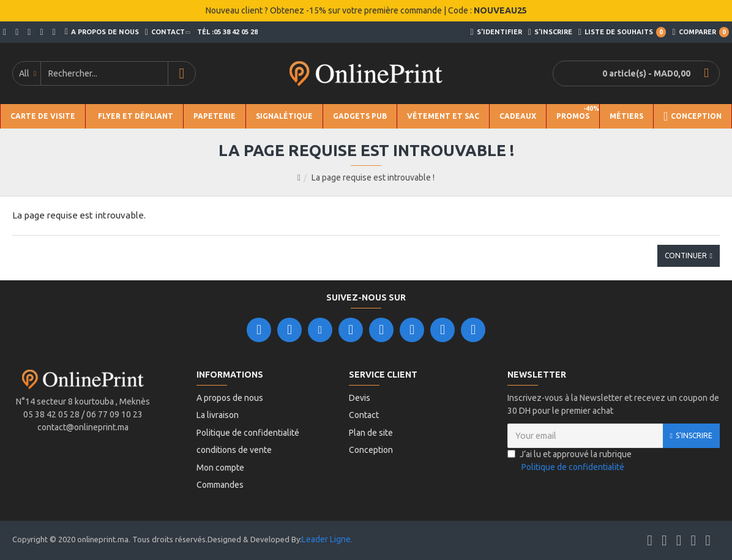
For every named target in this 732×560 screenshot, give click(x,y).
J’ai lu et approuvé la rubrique (570, 471)
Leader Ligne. (327, 539)
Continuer (686, 256)
